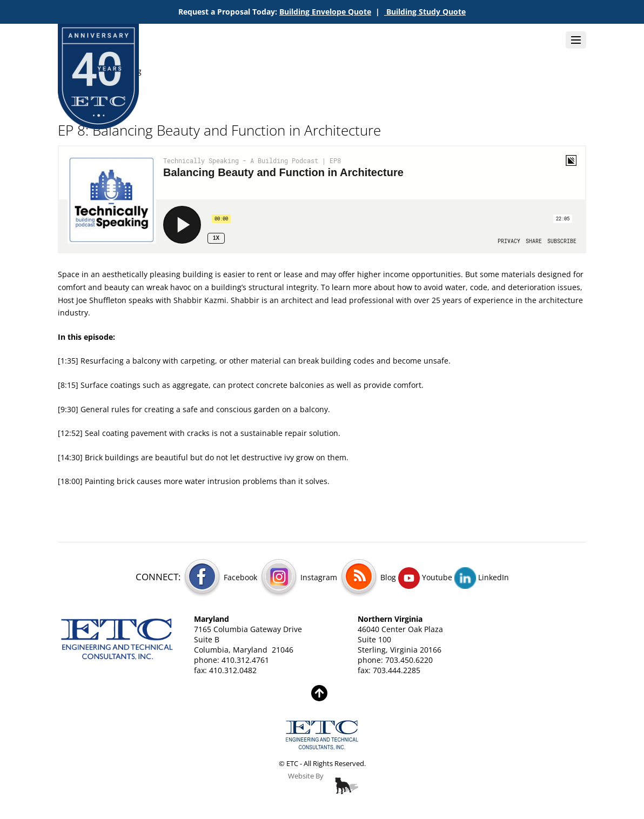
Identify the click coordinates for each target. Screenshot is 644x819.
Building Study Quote (425, 12)
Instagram (298, 577)
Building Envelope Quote (325, 12)
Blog (368, 577)
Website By (306, 776)
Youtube (425, 577)
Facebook (220, 577)
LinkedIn (482, 577)
